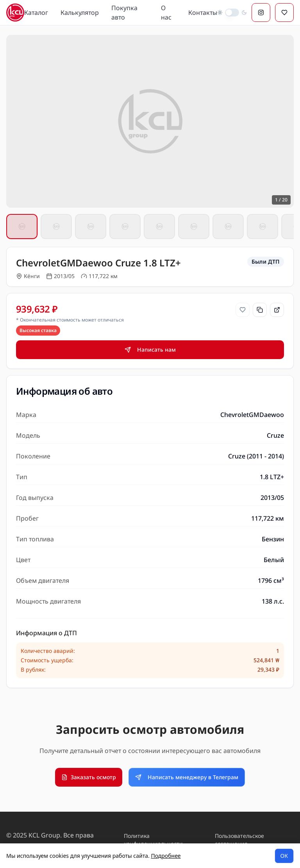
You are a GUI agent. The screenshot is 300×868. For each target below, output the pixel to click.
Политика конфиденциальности (153, 840)
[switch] (232, 13)
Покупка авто (124, 13)
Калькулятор (80, 13)
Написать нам (150, 350)
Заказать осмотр (89, 777)
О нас (166, 13)
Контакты (203, 13)
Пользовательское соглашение (239, 840)
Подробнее (166, 856)
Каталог (36, 13)
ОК (284, 856)
